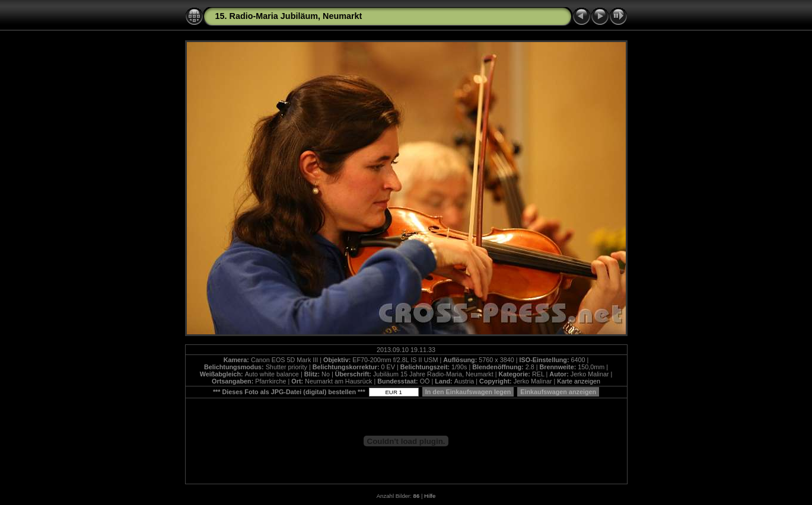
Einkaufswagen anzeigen (558, 392)
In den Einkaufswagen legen (468, 392)
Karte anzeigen (579, 381)
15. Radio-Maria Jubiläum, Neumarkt (289, 16)
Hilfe (430, 496)
